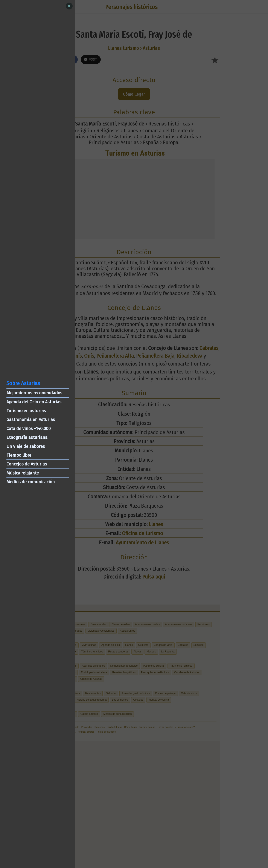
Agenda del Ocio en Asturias (34, 402)
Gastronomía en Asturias (31, 419)
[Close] (69, 6)
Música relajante (23, 473)
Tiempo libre (19, 455)
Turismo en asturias (26, 411)
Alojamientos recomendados (34, 393)
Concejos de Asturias (27, 464)
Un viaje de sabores (26, 446)
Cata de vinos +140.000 (29, 429)
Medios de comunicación (31, 482)
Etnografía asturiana (27, 437)
